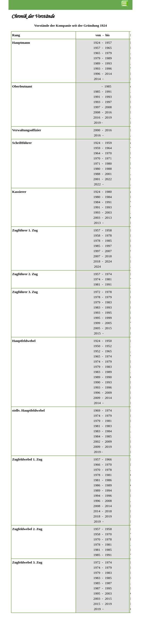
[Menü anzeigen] (124, 4)
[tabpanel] (71, 26)
